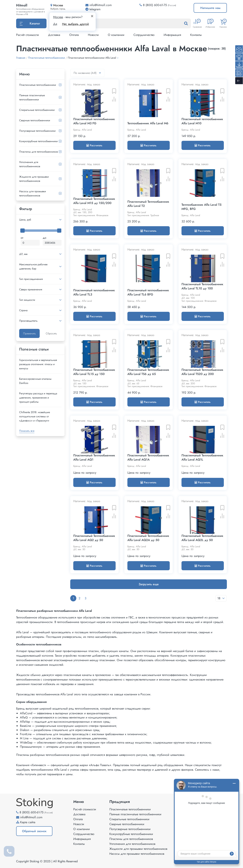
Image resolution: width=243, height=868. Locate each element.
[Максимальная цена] (52, 243)
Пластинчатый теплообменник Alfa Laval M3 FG (94, 121)
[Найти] (190, 24)
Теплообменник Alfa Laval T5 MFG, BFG (202, 207)
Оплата (74, 35)
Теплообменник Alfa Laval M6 (148, 123)
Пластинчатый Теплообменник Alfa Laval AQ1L (202, 458)
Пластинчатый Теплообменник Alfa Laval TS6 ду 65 (148, 372)
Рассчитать (94, 145)
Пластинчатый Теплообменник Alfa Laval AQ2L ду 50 (202, 538)
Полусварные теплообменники (37, 131)
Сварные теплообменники (35, 120)
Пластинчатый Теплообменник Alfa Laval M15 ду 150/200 (94, 201)
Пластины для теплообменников (38, 152)
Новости (93, 35)
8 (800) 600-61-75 (155, 5)
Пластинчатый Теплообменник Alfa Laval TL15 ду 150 (94, 372)
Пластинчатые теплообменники (38, 85)
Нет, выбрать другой (75, 24)
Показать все (27, 431)
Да (55, 24)
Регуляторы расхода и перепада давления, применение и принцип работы (38, 398)
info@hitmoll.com (31, 817)
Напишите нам (210, 8)
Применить (29, 333)
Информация (172, 35)
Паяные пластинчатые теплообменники (32, 97)
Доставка (54, 35)
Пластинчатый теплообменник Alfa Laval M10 (202, 121)
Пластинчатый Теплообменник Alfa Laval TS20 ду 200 (202, 372)
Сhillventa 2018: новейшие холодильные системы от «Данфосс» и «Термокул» (35, 416)
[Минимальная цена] (30, 243)
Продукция (120, 802)
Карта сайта (28, 822)
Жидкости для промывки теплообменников (34, 179)
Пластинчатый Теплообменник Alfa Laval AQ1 (94, 458)
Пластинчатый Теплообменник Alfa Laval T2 (148, 204)
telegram (93, 9)
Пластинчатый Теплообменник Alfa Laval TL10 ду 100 (202, 286)
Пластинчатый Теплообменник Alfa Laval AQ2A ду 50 (148, 538)
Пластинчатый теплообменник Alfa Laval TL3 (94, 292)
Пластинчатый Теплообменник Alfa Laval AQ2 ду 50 (94, 538)
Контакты (196, 35)
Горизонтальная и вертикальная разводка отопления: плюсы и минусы (38, 364)
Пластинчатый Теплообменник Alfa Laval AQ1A (148, 458)
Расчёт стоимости (28, 35)
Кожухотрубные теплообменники (38, 141)
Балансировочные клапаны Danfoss (35, 381)
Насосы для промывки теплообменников (33, 193)
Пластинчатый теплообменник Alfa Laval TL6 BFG (148, 292)
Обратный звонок (34, 831)
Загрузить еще (149, 584)
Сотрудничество (144, 35)
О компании (116, 35)
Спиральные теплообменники (37, 110)
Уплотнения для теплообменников (30, 164)
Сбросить (51, 333)
